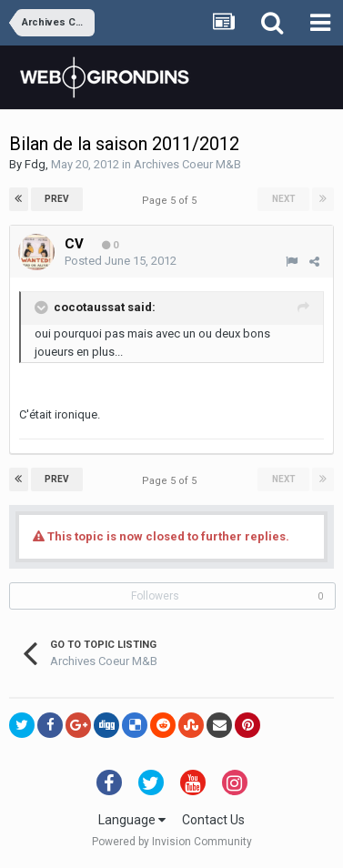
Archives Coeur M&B (187, 164)
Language (132, 820)
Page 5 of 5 (172, 201)
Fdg (35, 164)
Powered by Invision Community (172, 842)
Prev (57, 199)
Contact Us (213, 820)
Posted (121, 261)
